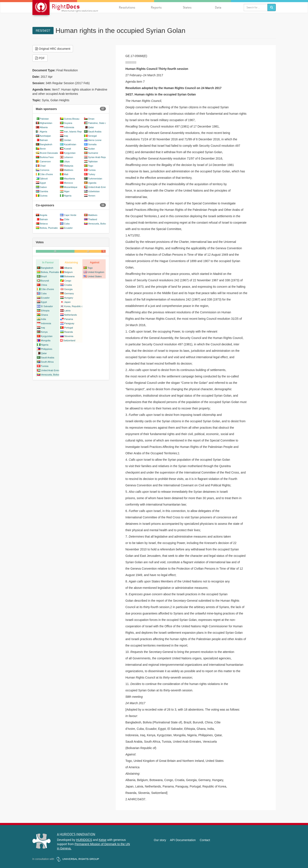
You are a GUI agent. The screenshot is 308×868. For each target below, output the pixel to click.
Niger (67, 191)
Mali (66, 174)
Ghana (45, 315)
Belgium (69, 272)
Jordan (68, 140)
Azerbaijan (45, 136)
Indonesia (69, 127)
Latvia (67, 311)
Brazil (44, 276)
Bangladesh (46, 144)
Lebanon (69, 157)
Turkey (92, 174)
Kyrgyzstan (70, 153)
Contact (205, 840)
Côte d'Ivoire (46, 174)
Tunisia (92, 170)
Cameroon (45, 161)
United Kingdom (96, 272)
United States (95, 276)
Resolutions (127, 7)
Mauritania (69, 179)
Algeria (44, 132)
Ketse (102, 840)
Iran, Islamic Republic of (77, 132)
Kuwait (68, 149)
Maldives (69, 170)
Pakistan (44, 119)
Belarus (44, 224)
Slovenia (69, 336)
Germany (69, 293)
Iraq (66, 136)
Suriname (93, 153)
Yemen (92, 196)
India (44, 319)
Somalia (92, 144)
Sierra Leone (95, 140)
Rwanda (69, 332)
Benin (43, 149)
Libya (67, 161)
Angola (44, 215)
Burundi (45, 281)
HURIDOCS (84, 840)
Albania (44, 127)
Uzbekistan (94, 191)
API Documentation (183, 840)
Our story (160, 840)
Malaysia (69, 166)
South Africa (47, 362)
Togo (91, 166)
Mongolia (46, 340)
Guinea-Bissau (72, 119)
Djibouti (44, 179)
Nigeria (68, 196)
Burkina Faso (47, 157)
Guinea (44, 196)
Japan (67, 302)
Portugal (69, 328)
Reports (156, 7)
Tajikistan (93, 161)
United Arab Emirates (99, 187)
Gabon (43, 187)
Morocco (69, 183)
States (187, 7)
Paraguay (69, 323)
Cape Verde (70, 215)
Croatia (68, 285)
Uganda (92, 183)
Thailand (93, 219)
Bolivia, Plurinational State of (55, 228)
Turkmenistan (95, 179)
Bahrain (44, 140)
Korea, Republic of (74, 306)
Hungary (69, 298)
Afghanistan (46, 123)
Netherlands (71, 315)
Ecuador (68, 228)
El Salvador (47, 306)
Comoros (45, 170)
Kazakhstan (70, 144)
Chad (43, 166)
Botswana (69, 276)
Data (218, 7)
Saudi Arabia (95, 132)
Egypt (43, 183)
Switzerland (69, 340)
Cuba (67, 224)
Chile (67, 219)
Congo (68, 281)
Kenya (44, 332)
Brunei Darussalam (50, 153)
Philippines (47, 349)
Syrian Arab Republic (99, 157)
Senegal (92, 136)
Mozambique (71, 187)
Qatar (91, 127)
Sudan (92, 149)
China (44, 285)
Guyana (68, 123)
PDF (40, 58)
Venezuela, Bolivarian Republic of (106, 224)
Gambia (44, 191)
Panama (69, 319)
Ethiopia (45, 311)
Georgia (68, 289)
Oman (91, 119)
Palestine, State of (98, 123)
